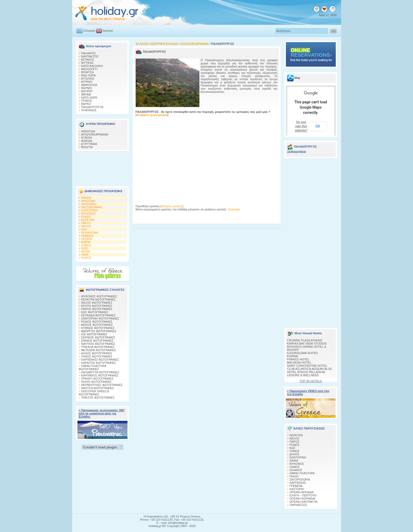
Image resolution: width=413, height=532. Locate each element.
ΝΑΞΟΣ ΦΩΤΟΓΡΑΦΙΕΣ (97, 303)
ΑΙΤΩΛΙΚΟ (88, 79)
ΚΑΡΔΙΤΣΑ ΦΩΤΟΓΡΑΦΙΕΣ (99, 363)
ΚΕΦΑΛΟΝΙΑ (90, 233)
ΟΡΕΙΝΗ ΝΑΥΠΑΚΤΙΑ (304, 502)
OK (318, 126)
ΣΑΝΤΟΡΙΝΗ (89, 210)
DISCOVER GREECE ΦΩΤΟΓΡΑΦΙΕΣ (94, 393)
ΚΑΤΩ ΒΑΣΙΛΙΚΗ (92, 66)
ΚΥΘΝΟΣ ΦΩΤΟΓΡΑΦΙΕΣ (98, 328)
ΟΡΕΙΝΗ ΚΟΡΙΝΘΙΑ (302, 499)
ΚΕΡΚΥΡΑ (88, 220)
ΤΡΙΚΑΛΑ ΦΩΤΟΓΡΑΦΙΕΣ (98, 347)
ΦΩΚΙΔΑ (87, 141)
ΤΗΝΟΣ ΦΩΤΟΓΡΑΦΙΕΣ (97, 356)
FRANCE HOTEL (298, 359)
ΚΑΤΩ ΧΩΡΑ (89, 98)
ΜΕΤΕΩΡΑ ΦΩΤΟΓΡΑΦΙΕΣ (99, 350)
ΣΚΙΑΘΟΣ (296, 470)
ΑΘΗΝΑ (86, 198)
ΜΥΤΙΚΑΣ (87, 63)
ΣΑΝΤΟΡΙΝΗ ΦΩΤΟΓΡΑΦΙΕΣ (100, 318)
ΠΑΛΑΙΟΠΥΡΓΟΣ (92, 107)
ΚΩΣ (84, 229)
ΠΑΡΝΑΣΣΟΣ (298, 505)
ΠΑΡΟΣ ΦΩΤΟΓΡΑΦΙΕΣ (97, 309)
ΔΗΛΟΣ (294, 454)
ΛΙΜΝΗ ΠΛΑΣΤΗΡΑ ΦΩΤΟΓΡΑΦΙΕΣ (93, 367)
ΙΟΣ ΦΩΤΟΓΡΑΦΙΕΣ (94, 334)
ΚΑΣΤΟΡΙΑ (297, 489)
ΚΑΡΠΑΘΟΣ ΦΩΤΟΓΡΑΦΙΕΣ (100, 375)
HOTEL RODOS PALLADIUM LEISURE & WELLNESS (306, 374)
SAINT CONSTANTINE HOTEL (307, 366)
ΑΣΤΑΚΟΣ (87, 60)
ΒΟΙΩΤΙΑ (87, 147)
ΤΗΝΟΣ (294, 451)
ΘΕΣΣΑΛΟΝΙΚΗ (92, 207)
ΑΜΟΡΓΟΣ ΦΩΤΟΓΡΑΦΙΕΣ (99, 331)
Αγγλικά (108, 31)
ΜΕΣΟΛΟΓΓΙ (89, 69)
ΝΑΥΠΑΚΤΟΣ (90, 56)
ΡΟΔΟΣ (86, 217)
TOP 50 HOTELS (311, 381)
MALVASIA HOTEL (299, 362)
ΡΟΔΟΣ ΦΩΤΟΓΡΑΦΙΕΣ (97, 322)
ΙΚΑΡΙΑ (86, 242)
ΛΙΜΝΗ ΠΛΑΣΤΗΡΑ (302, 473)
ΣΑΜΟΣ (86, 245)
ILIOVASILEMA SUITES (303, 353)
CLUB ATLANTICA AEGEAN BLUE (310, 369)
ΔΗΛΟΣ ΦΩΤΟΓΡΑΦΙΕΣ (96, 353)
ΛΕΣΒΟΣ (87, 239)
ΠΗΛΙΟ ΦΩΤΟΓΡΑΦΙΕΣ (96, 382)
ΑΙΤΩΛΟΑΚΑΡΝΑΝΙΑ (95, 134)
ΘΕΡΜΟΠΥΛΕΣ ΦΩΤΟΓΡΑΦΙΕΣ (102, 385)
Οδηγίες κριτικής (172, 206)
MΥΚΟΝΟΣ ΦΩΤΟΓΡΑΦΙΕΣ (99, 296)
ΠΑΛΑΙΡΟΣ (88, 53)
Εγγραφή (234, 209)
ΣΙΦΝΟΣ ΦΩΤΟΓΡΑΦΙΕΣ (97, 341)
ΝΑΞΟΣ (86, 226)
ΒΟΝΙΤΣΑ (87, 72)
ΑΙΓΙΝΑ (85, 252)
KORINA (293, 356)
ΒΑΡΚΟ (86, 104)
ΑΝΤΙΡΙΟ (87, 91)
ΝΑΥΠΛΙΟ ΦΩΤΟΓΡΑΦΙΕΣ (98, 344)
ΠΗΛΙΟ (294, 476)
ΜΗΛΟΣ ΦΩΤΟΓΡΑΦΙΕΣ (97, 325)
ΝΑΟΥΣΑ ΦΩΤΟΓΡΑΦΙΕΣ (98, 388)
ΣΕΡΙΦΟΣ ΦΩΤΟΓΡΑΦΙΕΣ (98, 337)
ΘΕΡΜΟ (87, 88)
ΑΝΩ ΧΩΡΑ (88, 75)
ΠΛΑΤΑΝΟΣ (89, 110)
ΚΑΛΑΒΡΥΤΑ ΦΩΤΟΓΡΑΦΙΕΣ (100, 372)
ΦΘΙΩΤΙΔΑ (88, 131)
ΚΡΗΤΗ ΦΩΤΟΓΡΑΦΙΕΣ (97, 306)
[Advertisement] (102, 167)
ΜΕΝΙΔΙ (86, 94)
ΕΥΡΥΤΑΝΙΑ (89, 144)
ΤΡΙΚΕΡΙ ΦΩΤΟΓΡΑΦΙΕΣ (97, 379)
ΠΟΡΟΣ (86, 258)
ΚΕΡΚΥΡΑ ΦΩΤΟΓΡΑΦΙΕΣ (98, 299)
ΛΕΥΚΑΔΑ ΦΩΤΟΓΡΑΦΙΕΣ (98, 315)
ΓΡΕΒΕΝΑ (296, 486)
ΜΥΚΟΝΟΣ (88, 214)
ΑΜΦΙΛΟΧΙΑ (89, 85)
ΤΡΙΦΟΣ (87, 101)
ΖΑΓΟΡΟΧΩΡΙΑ (300, 480)
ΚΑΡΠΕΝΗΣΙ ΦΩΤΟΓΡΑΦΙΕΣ (100, 360)
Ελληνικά (89, 31)
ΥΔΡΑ (85, 255)
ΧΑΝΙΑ (294, 461)
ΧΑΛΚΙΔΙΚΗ (89, 204)
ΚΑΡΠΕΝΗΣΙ (298, 483)
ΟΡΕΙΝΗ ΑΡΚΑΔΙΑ (302, 492)
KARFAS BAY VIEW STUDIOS (307, 344)
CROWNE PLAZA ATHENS (305, 340)
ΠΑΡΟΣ (86, 223)
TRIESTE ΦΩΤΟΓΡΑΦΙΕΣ (98, 398)
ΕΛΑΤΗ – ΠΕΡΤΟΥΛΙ (303, 495)
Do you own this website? (301, 126)
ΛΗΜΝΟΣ (87, 236)
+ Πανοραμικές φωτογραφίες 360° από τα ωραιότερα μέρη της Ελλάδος (102, 413)
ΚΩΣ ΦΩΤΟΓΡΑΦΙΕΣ (95, 312)
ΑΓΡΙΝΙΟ (87, 82)
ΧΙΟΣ (85, 248)
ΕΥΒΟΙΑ (87, 138)
